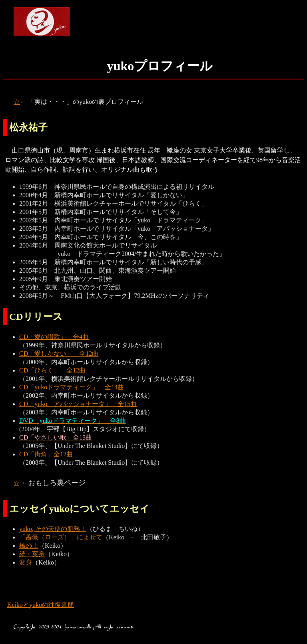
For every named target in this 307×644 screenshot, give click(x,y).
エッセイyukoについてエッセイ (79, 509)
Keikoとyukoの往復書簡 (41, 605)
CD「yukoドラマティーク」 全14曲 (72, 387)
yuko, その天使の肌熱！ (53, 529)
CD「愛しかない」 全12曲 (59, 354)
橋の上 (29, 546)
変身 (26, 562)
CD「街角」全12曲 (46, 454)
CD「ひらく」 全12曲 (52, 370)
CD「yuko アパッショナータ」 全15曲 (78, 404)
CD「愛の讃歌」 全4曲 (54, 337)
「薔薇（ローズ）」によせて (61, 537)
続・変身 (32, 554)
